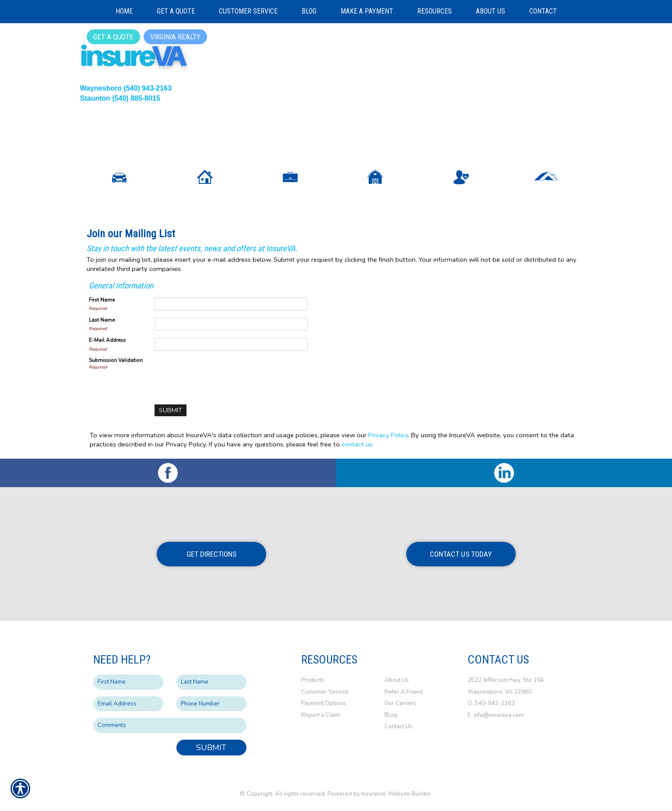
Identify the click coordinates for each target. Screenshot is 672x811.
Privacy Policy (388, 435)
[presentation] (221, 374)
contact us (357, 444)
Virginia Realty (175, 37)
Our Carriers (401, 703)
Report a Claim (321, 715)
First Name (102, 300)
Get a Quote (113, 37)
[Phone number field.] (211, 704)
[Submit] (171, 410)
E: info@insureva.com (496, 715)
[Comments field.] (170, 725)
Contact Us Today (461, 554)
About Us (397, 680)
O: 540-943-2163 (492, 703)
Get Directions (211, 554)
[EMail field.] (128, 704)
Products (313, 680)
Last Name (102, 320)
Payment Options (324, 703)
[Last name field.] (211, 682)
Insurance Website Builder (396, 794)
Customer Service (325, 692)
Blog (391, 715)
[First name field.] (128, 682)
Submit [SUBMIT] (211, 748)
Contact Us (398, 727)
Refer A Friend (404, 692)
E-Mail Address (107, 340)
